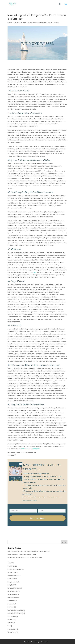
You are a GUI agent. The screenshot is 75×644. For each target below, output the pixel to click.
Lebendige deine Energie (15, 610)
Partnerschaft (12, 616)
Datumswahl (11, 579)
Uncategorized (12, 629)
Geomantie (11, 604)
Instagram (36, 449)
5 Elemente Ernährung (14, 569)
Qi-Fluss (10, 623)
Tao (49, 23)
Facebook (25, 449)
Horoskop (44, 23)
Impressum (45, 642)
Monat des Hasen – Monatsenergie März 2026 (22, 554)
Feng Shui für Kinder (14, 588)
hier (34, 272)
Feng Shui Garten (13, 591)
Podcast (10, 620)
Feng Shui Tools (12, 594)
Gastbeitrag (11, 601)
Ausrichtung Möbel (13, 575)
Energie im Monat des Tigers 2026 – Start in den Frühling (25, 558)
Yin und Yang (55, 23)
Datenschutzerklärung (31, 642)
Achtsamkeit (11, 572)
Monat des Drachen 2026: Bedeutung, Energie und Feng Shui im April (29, 551)
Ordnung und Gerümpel (15, 613)
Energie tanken (12, 582)
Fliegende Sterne (13, 598)
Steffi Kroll (13, 23)
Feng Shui (37, 23)
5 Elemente (30, 23)
